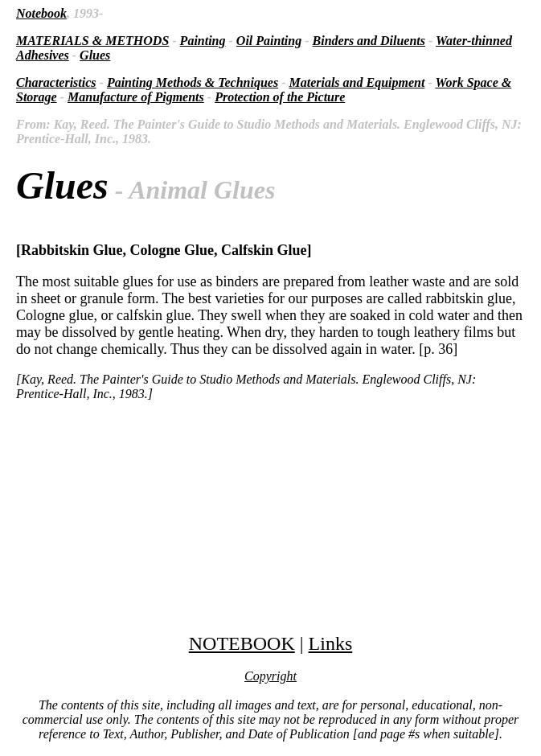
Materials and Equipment (357, 82)
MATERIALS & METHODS (92, 41)
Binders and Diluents (369, 41)
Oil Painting (269, 41)
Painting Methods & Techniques (193, 82)
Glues (95, 55)
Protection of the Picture (280, 97)
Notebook (41, 13)
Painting (203, 41)
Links (331, 643)
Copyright (270, 676)
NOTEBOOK (242, 643)
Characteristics (56, 82)
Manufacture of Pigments (136, 97)
